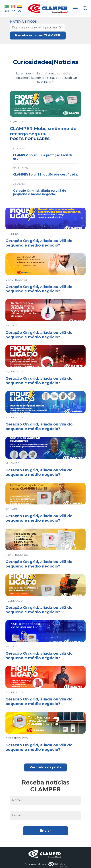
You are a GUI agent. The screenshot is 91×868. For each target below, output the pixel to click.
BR (7, 8)
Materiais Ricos (23, 22)
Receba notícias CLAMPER (38, 35)
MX (13, 8)
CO (19, 8)
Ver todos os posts (45, 767)
